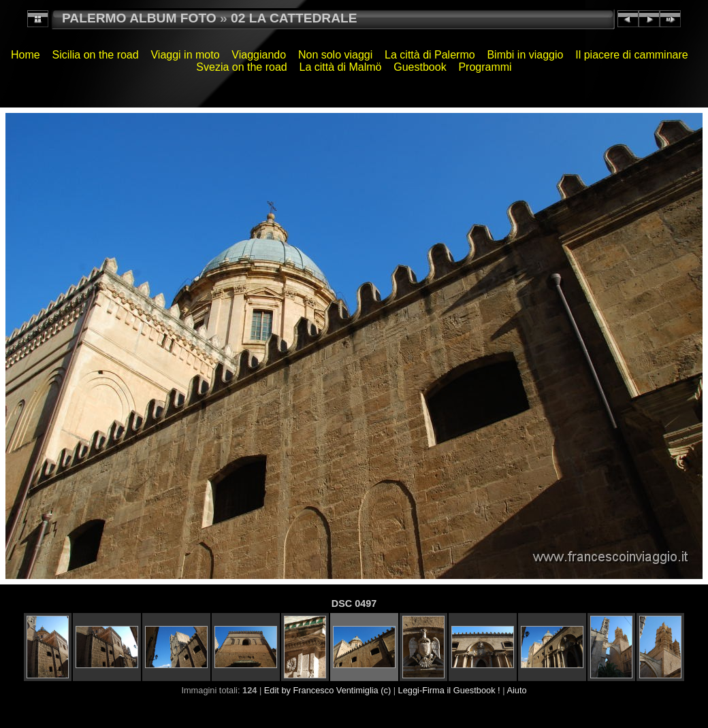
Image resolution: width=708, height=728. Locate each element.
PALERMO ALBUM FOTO (139, 18)
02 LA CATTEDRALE (294, 18)
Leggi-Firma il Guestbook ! (449, 690)
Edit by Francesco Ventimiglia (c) (327, 690)
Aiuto (516, 690)
